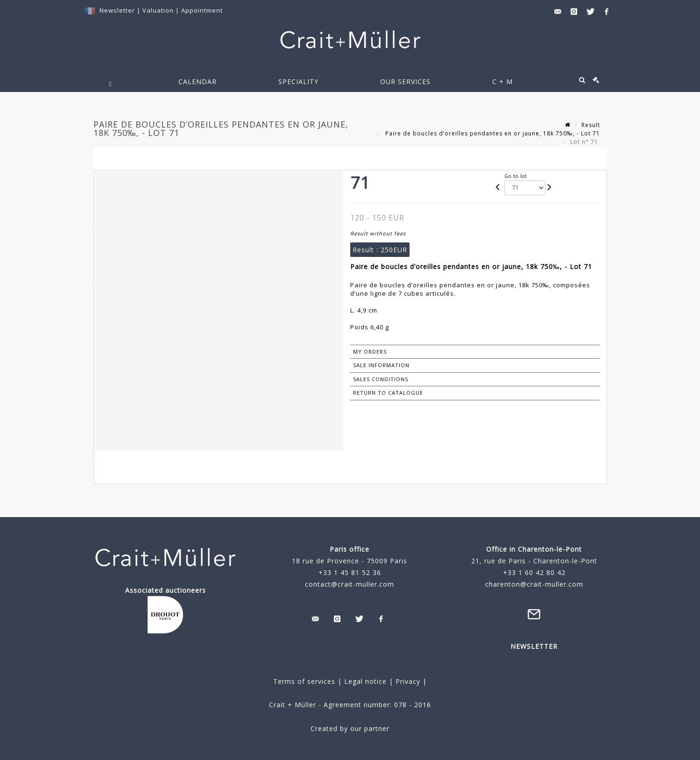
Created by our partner (350, 728)
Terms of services (304, 681)
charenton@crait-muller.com (534, 584)
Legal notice (365, 681)
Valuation (158, 10)
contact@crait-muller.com (350, 584)
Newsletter (117, 10)
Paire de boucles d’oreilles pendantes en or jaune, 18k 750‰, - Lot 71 (492, 133)
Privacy (407, 681)
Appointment (202, 10)
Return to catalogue (388, 393)
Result (591, 125)
